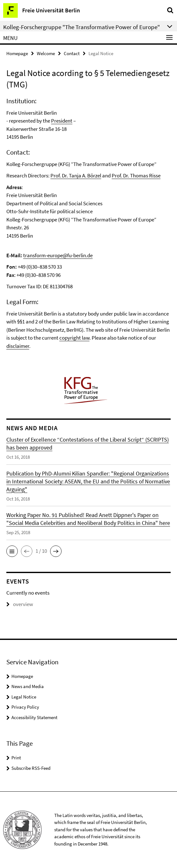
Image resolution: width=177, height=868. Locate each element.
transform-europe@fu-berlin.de (58, 255)
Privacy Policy (25, 707)
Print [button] (16, 758)
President (62, 121)
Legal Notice (24, 697)
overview (20, 604)
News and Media (28, 686)
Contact (72, 53)
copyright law (74, 338)
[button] (12, 551)
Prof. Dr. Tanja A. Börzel (76, 176)
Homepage (17, 53)
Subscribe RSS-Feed (31, 768)
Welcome (46, 53)
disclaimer (18, 346)
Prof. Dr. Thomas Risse (136, 176)
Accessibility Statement (34, 717)
